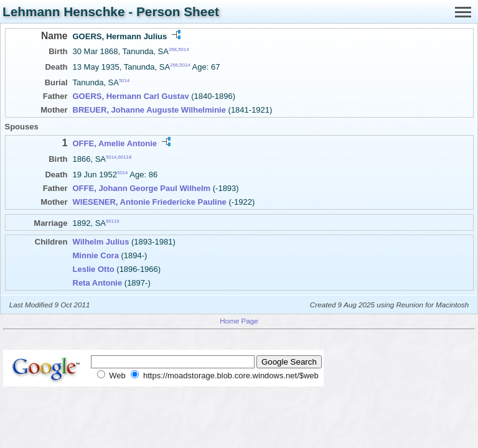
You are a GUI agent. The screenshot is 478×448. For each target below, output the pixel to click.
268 (173, 49)
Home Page (239, 321)
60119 (113, 221)
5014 (183, 49)
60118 (125, 156)
